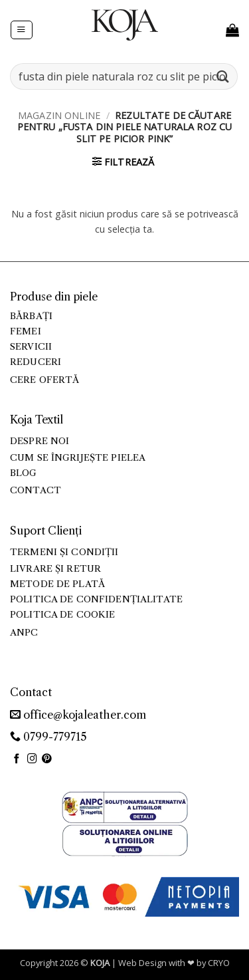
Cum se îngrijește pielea (78, 458)
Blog (24, 473)
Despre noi (40, 441)
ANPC (24, 633)
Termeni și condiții (64, 552)
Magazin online (59, 115)
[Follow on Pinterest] (47, 759)
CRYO (219, 963)
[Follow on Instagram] (32, 759)
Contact (36, 490)
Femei (26, 331)
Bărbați (31, 316)
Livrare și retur (55, 569)
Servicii (31, 347)
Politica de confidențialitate (96, 599)
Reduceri (36, 362)
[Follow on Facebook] (17, 759)
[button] (21, 30)
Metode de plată (57, 584)
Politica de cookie (62, 615)
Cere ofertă (45, 380)
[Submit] (223, 76)
